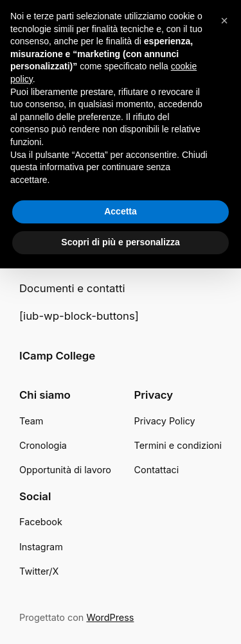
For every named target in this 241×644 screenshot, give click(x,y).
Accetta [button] (121, 211)
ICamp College (57, 356)
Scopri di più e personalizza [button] (120, 242)
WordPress (110, 617)
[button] (224, 21)
